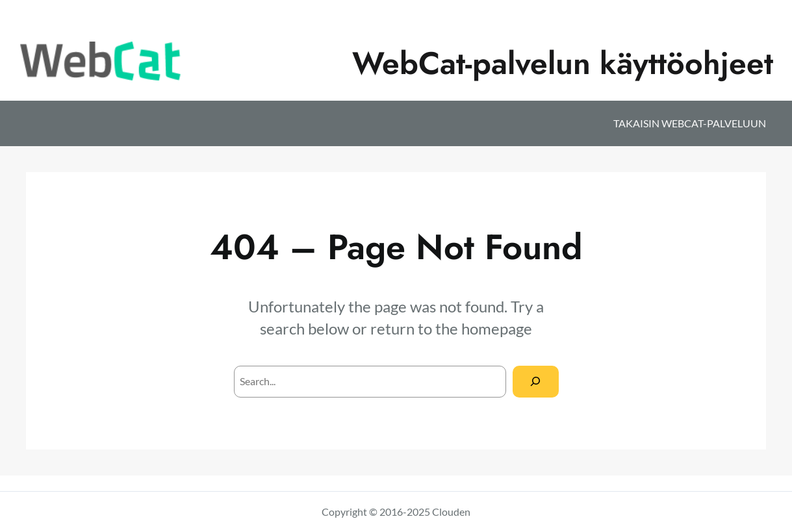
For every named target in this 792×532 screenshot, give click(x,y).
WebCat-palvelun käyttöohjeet (563, 63)
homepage (497, 328)
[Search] (536, 382)
